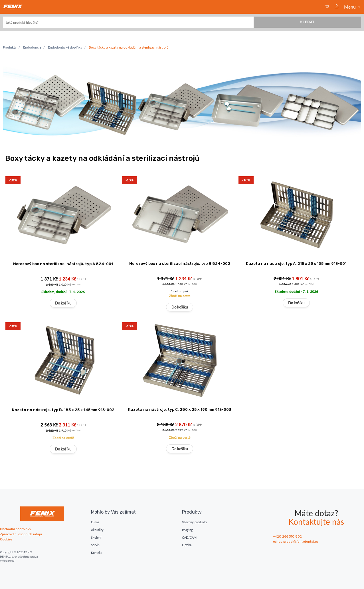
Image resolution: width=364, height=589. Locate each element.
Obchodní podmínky (16, 529)
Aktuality (97, 530)
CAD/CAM (189, 537)
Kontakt (96, 553)
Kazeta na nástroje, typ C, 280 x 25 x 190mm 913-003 (180, 409)
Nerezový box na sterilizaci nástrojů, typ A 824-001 (63, 264)
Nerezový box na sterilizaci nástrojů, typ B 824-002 (180, 263)
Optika (187, 545)
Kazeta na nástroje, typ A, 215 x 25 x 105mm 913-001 (296, 263)
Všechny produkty (195, 522)
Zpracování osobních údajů (21, 534)
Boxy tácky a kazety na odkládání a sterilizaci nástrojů (129, 47)
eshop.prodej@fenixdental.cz (296, 542)
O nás (95, 522)
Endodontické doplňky (65, 47)
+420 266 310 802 (287, 537)
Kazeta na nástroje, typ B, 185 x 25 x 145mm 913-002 (63, 410)
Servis (95, 545)
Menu (353, 7)
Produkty (10, 47)
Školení (96, 537)
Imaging (187, 530)
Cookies (6, 539)
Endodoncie (32, 47)
